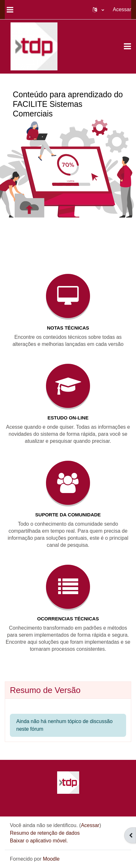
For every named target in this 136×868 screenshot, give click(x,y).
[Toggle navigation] (127, 46)
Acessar (122, 9)
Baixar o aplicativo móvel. (39, 841)
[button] (98, 10)
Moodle (51, 859)
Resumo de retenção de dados (45, 833)
